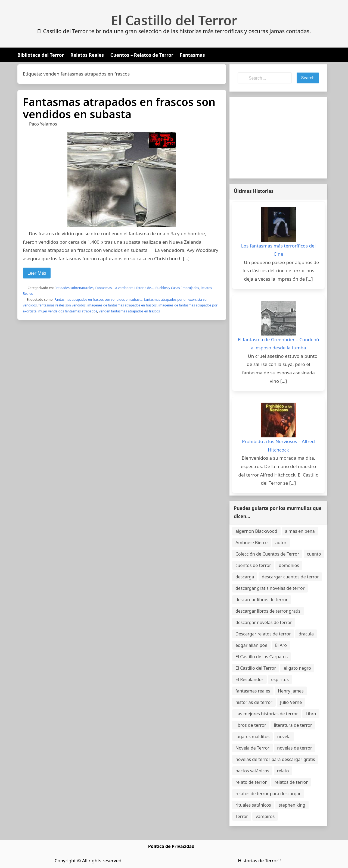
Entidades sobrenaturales (74, 288)
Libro (311, 714)
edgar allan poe (251, 645)
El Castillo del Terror (174, 20)
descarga (245, 577)
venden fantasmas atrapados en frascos (129, 311)
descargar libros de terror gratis (268, 611)
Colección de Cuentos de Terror (267, 554)
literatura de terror (293, 725)
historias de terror (254, 702)
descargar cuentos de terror (290, 577)
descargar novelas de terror (264, 622)
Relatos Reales (87, 55)
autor (281, 543)
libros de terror (251, 725)
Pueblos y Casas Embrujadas (177, 288)
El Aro (281, 645)
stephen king (292, 805)
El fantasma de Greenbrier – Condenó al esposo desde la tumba (278, 344)
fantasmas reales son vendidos (62, 305)
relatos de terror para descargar (268, 794)
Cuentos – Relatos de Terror (142, 55)
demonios (289, 565)
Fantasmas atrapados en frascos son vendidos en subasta (119, 108)
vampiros (265, 816)
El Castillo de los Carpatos (262, 657)
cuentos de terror (253, 565)
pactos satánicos (252, 771)
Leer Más (37, 273)
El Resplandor (249, 679)
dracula (306, 634)
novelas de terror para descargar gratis (275, 759)
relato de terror (251, 782)
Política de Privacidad (171, 846)
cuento (314, 554)
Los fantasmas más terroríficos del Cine (278, 250)
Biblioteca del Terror (41, 55)
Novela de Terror (252, 748)
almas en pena (300, 531)
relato (283, 771)
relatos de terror (291, 782)
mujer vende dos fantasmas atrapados (68, 311)
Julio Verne (291, 702)
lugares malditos (252, 737)
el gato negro (297, 668)
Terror (242, 816)
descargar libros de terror (262, 600)
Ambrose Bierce (251, 543)
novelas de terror (294, 748)
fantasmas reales (253, 691)
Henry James (291, 691)
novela (284, 737)
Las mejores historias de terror (267, 714)
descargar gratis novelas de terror (270, 588)
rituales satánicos (253, 805)
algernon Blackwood (256, 531)
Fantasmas (192, 55)
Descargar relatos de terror (263, 634)
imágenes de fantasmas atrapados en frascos (122, 305)
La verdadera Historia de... (134, 288)
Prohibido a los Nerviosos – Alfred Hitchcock (278, 446)
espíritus (280, 679)
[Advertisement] (278, 138)
